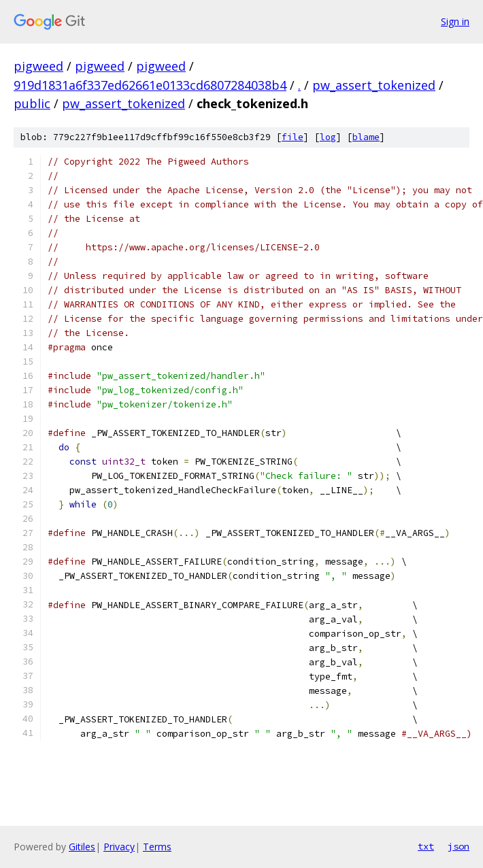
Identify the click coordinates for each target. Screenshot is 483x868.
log (328, 137)
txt (426, 846)
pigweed (38, 66)
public (32, 103)
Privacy (119, 847)
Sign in (455, 21)
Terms (157, 847)
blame (366, 137)
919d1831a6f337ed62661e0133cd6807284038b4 (150, 85)
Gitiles (82, 847)
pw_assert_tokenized (374, 85)
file (293, 137)
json (459, 846)
